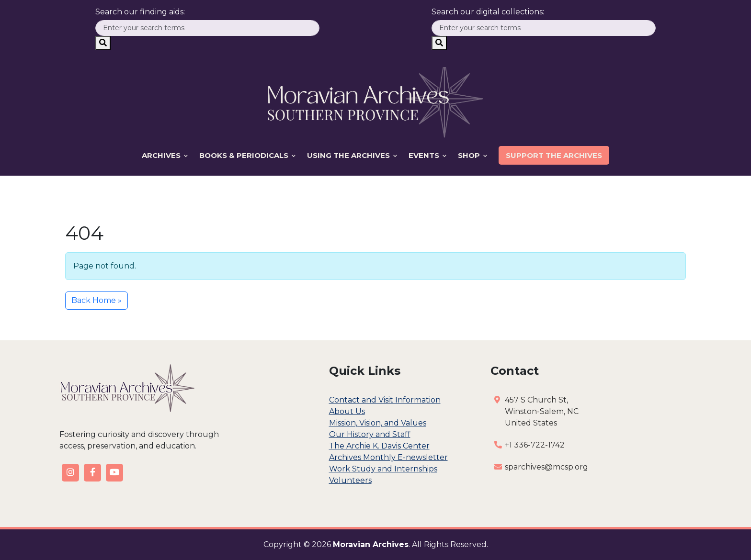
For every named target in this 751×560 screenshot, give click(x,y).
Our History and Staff (370, 434)
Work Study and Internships (383, 469)
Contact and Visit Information (385, 400)
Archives (165, 155)
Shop (472, 155)
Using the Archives (352, 155)
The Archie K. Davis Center (379, 446)
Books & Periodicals (247, 155)
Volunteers (350, 480)
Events (427, 155)
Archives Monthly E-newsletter (388, 457)
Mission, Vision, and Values (378, 423)
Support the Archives (554, 155)
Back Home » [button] (97, 300)
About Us (347, 411)
